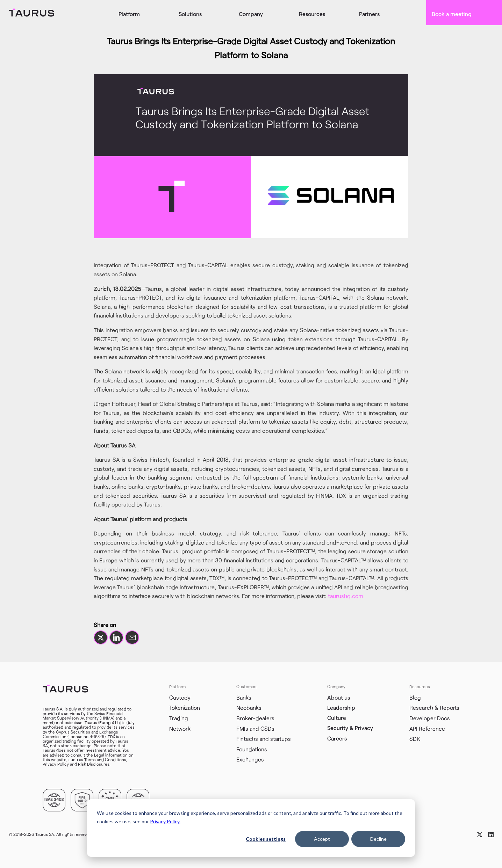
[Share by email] (132, 637)
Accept (322, 839)
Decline (378, 839)
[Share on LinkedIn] (116, 637)
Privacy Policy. (165, 821)
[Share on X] (101, 637)
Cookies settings (266, 839)
